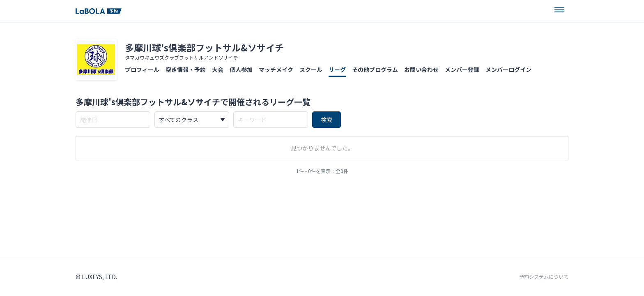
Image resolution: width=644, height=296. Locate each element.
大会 (218, 69)
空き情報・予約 (186, 69)
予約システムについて (544, 277)
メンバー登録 (462, 69)
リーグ (337, 69)
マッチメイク (276, 69)
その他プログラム (375, 69)
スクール (311, 69)
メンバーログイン (508, 69)
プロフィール (142, 69)
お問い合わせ (421, 69)
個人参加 (241, 69)
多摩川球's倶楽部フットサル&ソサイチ (204, 47)
